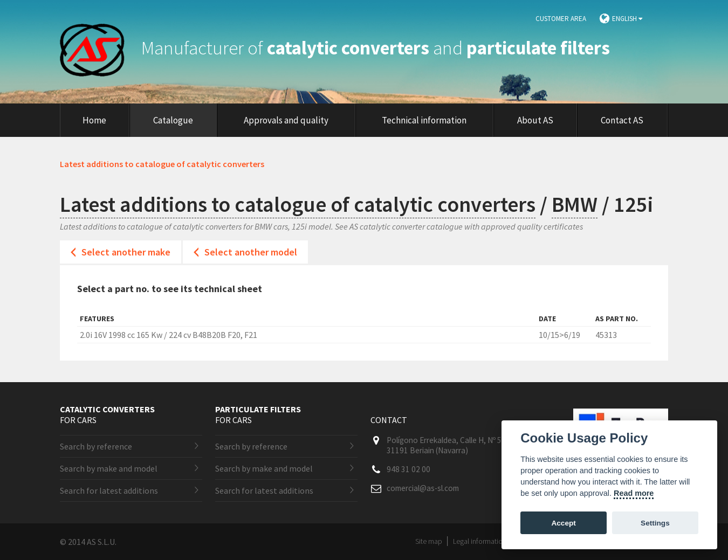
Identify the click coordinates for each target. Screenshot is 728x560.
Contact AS (622, 120)
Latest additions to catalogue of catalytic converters (298, 204)
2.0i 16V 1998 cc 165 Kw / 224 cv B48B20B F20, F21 (169, 335)
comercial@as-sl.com (423, 488)
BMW (575, 204)
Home (94, 120)
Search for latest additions (109, 490)
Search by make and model (109, 468)
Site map (429, 541)
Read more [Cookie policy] (634, 493)
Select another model (251, 252)
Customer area (561, 19)
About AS (535, 120)
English (627, 19)
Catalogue (173, 120)
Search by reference (96, 446)
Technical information (424, 120)
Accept (563, 523)
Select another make (126, 252)
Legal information (480, 541)
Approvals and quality (286, 120)
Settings (655, 523)
